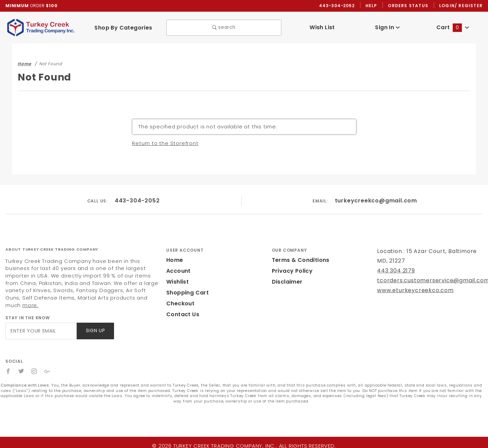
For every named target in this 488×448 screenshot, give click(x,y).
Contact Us (181, 315)
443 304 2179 (395, 271)
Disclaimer (286, 282)
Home (174, 260)
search (224, 28)
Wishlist (177, 282)
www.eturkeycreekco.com (411, 291)
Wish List (322, 28)
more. (74, 298)
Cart (453, 28)
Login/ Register (462, 6)
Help (373, 6)
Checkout (179, 304)
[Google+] (48, 364)
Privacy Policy (291, 271)
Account (178, 271)
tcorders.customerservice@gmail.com (427, 281)
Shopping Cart (186, 293)
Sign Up (95, 324)
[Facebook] (8, 364)
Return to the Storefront (162, 144)
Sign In (387, 28)
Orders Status (410, 6)
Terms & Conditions (299, 260)
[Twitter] (21, 364)
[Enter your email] (41, 324)
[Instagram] (35, 364)
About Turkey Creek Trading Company (52, 250)
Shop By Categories (123, 28)
